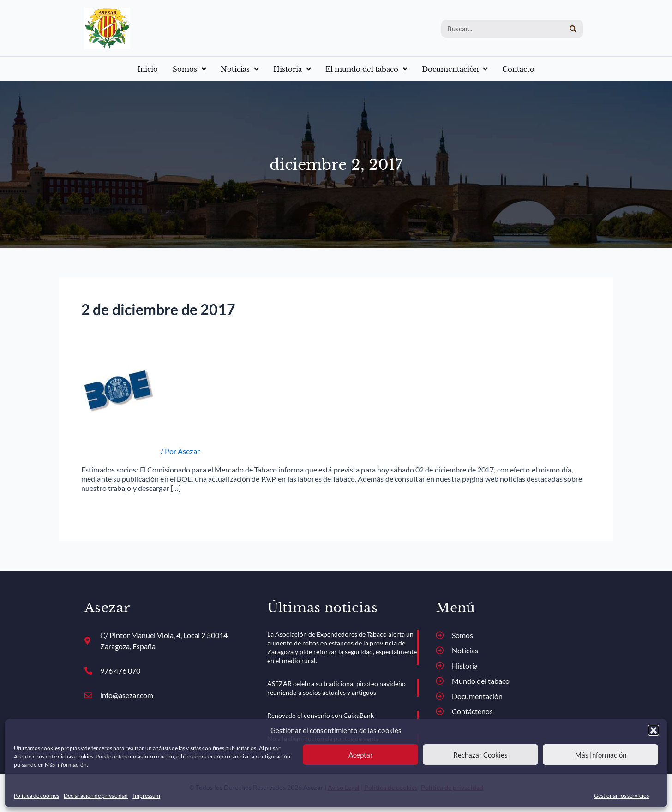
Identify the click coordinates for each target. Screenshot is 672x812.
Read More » (101, 508)
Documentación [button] (455, 69)
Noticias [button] (240, 69)
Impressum (146, 796)
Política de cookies (36, 796)
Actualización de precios (120, 451)
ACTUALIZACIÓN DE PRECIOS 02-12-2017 (195, 432)
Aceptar (361, 755)
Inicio (148, 69)
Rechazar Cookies (480, 755)
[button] (654, 730)
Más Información (601, 755)
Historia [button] (292, 69)
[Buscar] (573, 29)
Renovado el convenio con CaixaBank (321, 715)
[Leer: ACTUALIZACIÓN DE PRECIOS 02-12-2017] (119, 389)
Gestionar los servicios (621, 796)
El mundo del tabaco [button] (366, 69)
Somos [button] (189, 69)
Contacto (518, 69)
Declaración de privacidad (96, 796)
